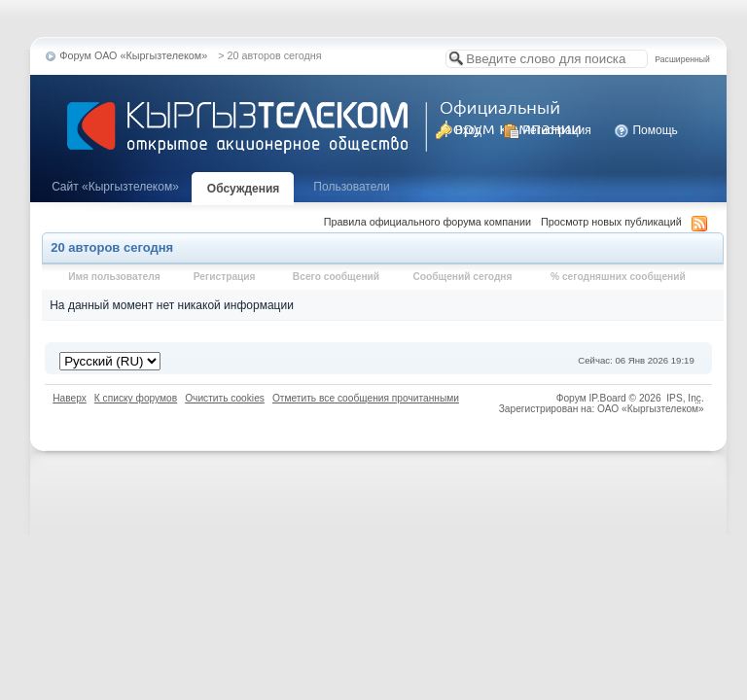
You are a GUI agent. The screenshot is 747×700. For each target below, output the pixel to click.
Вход (458, 130)
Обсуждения (244, 189)
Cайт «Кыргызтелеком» (115, 187)
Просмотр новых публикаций (611, 222)
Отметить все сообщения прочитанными (366, 398)
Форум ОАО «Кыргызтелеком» (133, 55)
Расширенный (682, 59)
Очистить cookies (225, 398)
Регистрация (547, 130)
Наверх (70, 398)
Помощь (646, 130)
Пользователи (351, 187)
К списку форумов (136, 398)
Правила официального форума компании (427, 222)
